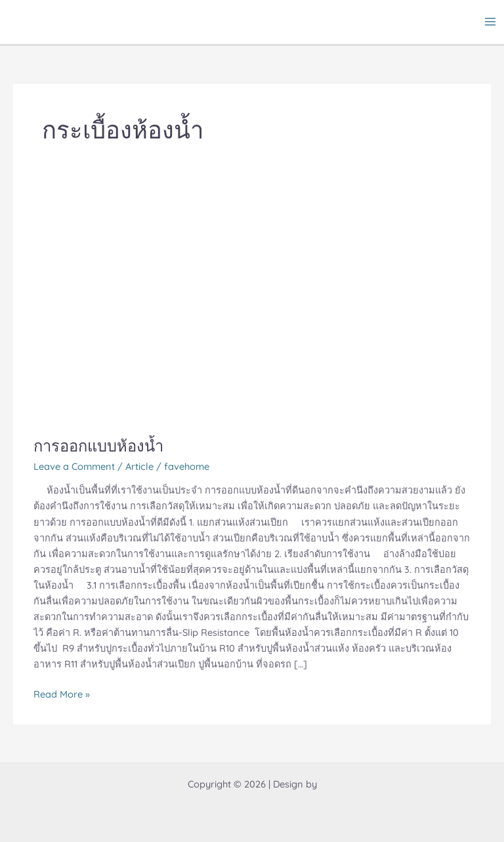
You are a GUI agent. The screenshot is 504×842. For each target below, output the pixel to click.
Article (139, 466)
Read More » (62, 693)
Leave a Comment (74, 466)
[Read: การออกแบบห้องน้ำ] (252, 305)
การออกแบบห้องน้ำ (98, 446)
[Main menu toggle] (490, 22)
